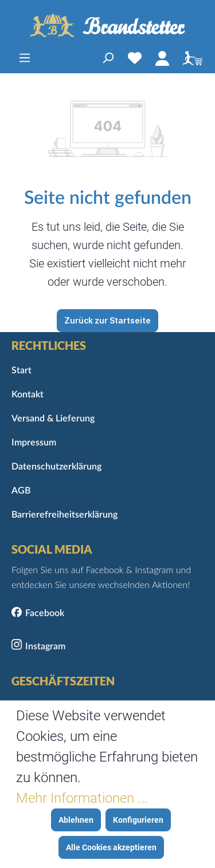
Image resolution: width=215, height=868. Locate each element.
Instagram (45, 646)
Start (21, 370)
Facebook (45, 613)
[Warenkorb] (190, 58)
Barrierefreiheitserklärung (64, 515)
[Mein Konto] (162, 58)
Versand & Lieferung (53, 419)
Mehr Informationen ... (82, 798)
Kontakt (28, 394)
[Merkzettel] (135, 58)
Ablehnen (76, 820)
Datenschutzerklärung (56, 467)
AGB (21, 491)
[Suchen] (108, 58)
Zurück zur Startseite (107, 320)
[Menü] (25, 58)
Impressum (34, 443)
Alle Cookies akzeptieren (111, 847)
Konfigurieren (138, 820)
